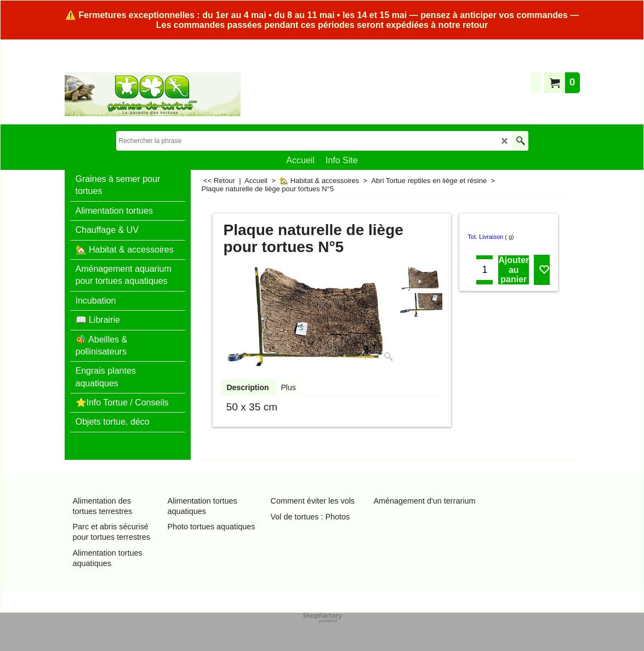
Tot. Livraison (485, 237)
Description (248, 387)
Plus (289, 387)
